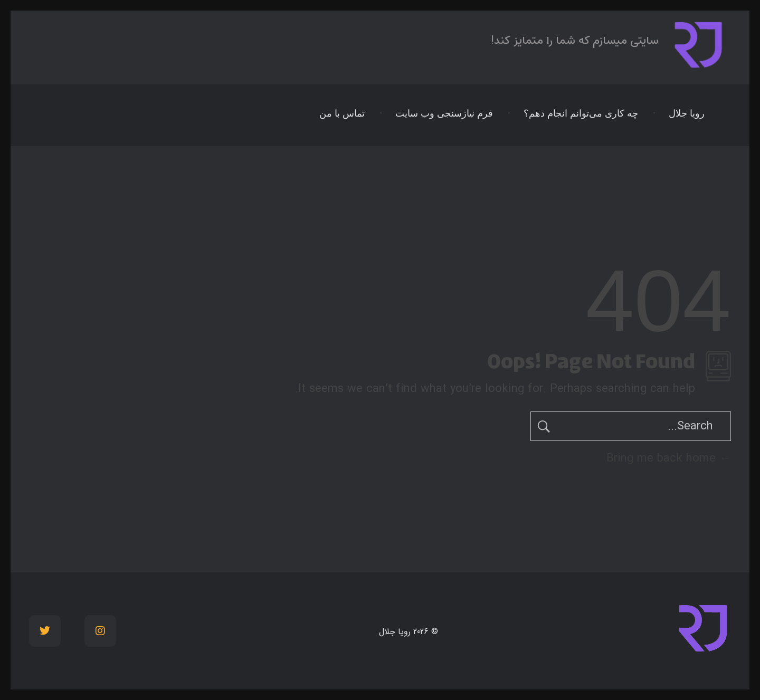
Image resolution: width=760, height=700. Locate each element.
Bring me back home (669, 458)
